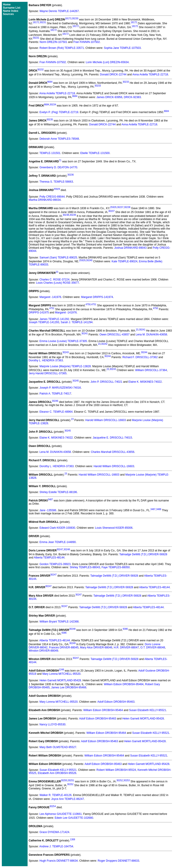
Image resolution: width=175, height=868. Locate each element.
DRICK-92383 (132, 97)
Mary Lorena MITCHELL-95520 (61, 674)
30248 (67, 549)
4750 (88, 304)
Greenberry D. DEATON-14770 (58, 167)
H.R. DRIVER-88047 (126, 647)
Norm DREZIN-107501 (53, 42)
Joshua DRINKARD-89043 (130, 248)
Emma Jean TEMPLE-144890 (58, 542)
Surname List (12, 8)
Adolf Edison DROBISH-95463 (116, 702)
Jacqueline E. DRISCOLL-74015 (112, 438)
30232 (41, 70)
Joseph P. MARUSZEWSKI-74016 (60, 388)
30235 (50, 120)
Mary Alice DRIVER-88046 (96, 647)
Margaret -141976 (50, 297)
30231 (43, 22)
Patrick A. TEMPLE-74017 (55, 394)
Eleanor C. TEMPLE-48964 (56, 412)
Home (7, 5)
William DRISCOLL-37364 (151, 370)
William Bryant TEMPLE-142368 (59, 622)
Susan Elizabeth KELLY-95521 (148, 710)
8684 (50, 82)
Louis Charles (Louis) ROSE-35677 (57, 283)
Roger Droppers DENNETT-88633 (118, 861)
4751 (94, 304)
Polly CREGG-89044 (52, 197)
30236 (71, 175)
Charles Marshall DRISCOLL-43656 (113, 452)
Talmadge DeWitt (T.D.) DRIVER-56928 (143, 554)
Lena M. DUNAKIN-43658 (151, 335)
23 (57, 272)
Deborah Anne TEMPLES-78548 (59, 139)
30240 (89, 260)
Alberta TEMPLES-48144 (49, 558)
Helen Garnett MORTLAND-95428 (60, 680)
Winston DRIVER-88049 (43, 651)
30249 (72, 643)
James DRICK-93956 (109, 97)
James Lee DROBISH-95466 (69, 687)
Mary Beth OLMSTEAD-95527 (58, 747)
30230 (75, 19)
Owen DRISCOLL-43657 (114, 335)
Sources (8, 14)
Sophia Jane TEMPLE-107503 (122, 48)
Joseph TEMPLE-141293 (44, 322)
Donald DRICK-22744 (113, 74)
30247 (60, 549)
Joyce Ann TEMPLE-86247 (68, 799)
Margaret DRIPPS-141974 (97, 297)
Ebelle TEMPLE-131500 (95, 153)
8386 (125, 629)
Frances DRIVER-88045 (64, 647)
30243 (66, 352)
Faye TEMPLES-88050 (116, 567)
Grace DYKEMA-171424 (54, 832)
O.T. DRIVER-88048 (153, 647)
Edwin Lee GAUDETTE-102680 (74, 818)
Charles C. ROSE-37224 (54, 280)
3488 (159, 509)
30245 (76, 381)
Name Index (11, 11)
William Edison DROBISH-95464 (124, 684)
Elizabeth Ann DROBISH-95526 (57, 773)
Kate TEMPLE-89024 (125, 261)
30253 (127, 780)
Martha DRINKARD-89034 (45, 200)
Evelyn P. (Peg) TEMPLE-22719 (59, 112)
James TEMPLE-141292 (54, 319)
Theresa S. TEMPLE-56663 (56, 182)
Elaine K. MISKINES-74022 (145, 382)
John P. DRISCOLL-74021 (106, 382)
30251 (71, 780)
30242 (104, 344)
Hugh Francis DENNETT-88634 (59, 861)
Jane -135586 (48, 510)
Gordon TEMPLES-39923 (55, 564)
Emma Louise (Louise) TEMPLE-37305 (63, 341)
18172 (36, 22)
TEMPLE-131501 (50, 153)
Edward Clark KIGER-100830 (57, 528)
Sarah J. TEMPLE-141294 (77, 322)
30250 (64, 780)
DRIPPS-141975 (39, 312)
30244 (144, 352)
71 (60, 160)
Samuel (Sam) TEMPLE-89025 (58, 258)
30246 (55, 401)
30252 (120, 780)
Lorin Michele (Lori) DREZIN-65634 (107, 62)
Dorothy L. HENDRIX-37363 (46, 360)
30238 (127, 207)
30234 (53, 105)
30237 (120, 207)
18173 (68, 19)
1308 (72, 839)
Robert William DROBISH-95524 (116, 770)
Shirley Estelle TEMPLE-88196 (58, 492)
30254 (53, 806)
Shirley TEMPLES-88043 (85, 567)
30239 (73, 215)
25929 (57, 189)
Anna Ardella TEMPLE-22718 (150, 74)
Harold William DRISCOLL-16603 (106, 420)
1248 (61, 670)
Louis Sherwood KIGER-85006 (114, 528)
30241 (142, 330)
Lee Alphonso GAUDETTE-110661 (60, 814)
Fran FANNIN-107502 (87, 42)
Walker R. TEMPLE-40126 (55, 795)
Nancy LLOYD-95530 (52, 724)
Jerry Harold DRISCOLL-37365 (48, 373)
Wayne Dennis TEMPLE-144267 (59, 11)
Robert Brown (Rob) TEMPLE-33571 (62, 48)
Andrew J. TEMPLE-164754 (56, 846)
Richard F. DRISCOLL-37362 (140, 357)
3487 (50, 500)
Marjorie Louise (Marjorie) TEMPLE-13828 (65, 366)
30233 (126, 82)
